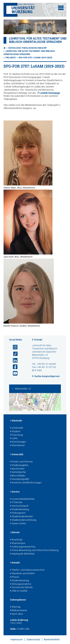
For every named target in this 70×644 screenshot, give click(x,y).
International (17, 446)
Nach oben (17, 614)
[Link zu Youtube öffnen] (14, 373)
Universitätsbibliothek (22, 499)
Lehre (14, 438)
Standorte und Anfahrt (22, 574)
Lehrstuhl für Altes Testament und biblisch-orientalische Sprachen (38, 40)
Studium (15, 432)
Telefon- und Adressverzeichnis (27, 570)
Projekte (11, 58)
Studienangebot (19, 465)
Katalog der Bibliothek (22, 554)
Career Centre (18, 524)
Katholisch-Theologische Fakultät (28, 48)
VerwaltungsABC (20, 479)
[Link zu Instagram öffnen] (14, 347)
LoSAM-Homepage (50, 93)
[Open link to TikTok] (14, 354)
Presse (15, 577)
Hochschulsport (19, 506)
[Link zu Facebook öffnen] (14, 367)
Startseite (16, 421)
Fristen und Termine (21, 462)
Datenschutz (33, 639)
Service (15, 492)
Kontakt (38, 340)
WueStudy (16, 540)
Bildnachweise (19, 611)
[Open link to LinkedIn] (14, 360)
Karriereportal (18, 472)
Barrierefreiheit (52, 639)
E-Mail (38, 370)
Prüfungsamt (18, 513)
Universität (17, 428)
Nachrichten (17, 469)
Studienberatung (20, 510)
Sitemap (15, 607)
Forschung (16, 435)
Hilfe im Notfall (19, 591)
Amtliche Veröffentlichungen (26, 483)
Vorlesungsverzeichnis (23, 547)
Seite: (13, 629)
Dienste (15, 533)
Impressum (17, 639)
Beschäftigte (18, 476)
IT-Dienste (16, 503)
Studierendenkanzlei (21, 517)
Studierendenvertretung (23, 520)
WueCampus (18, 543)
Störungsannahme (21, 584)
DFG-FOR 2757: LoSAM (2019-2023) (35, 58)
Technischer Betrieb (21, 588)
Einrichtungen (18, 442)
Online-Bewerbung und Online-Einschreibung (34, 550)
